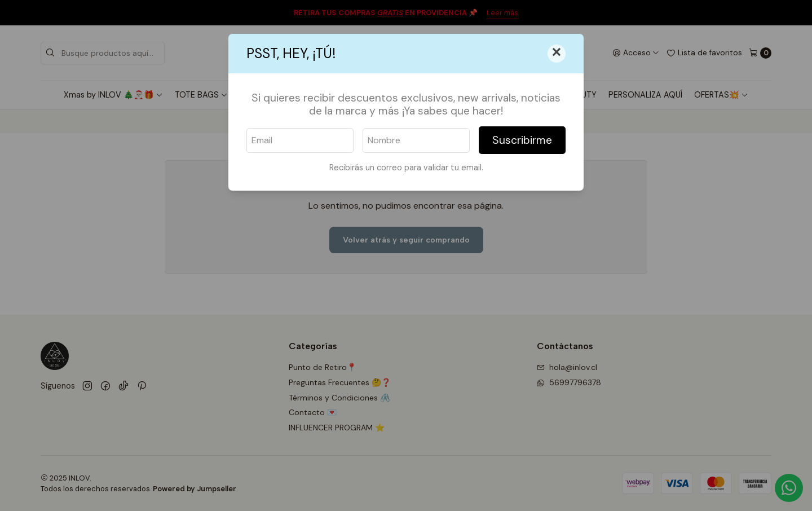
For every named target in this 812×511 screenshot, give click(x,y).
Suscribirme (522, 140)
